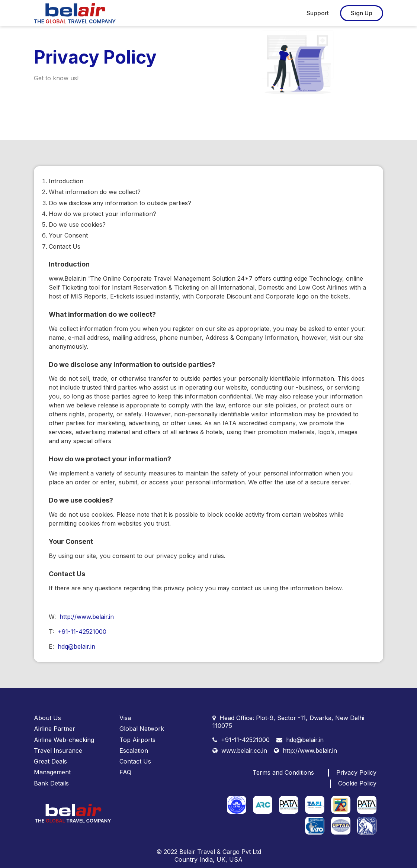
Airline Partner (54, 729)
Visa (125, 718)
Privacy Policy (356, 772)
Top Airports (137, 740)
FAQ (125, 772)
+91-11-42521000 (82, 632)
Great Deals (50, 761)
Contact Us (135, 761)
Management (52, 772)
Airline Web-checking (64, 740)
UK (221, 859)
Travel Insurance (58, 751)
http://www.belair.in (87, 617)
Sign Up (362, 13)
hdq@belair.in (76, 646)
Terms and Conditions (283, 772)
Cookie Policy (357, 783)
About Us (47, 718)
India (206, 859)
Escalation (134, 751)
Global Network (142, 729)
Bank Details (51, 783)
